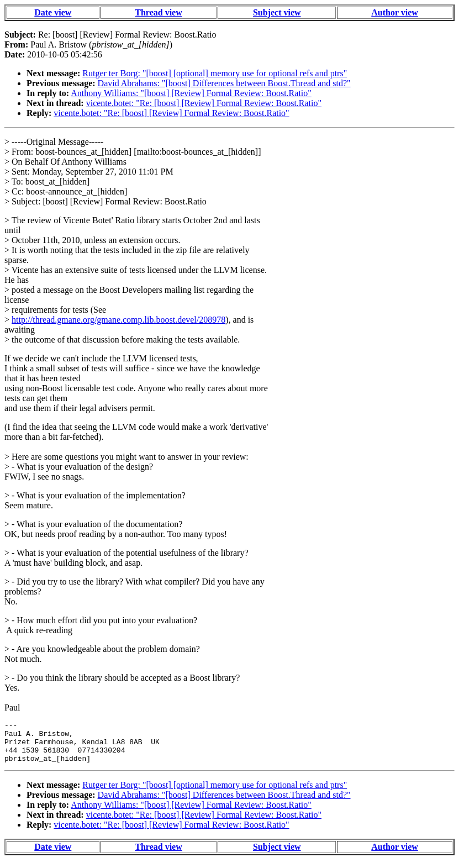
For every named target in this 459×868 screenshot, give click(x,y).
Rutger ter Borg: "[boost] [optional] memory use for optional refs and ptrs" (215, 73)
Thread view (158, 12)
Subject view (277, 12)
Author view (395, 12)
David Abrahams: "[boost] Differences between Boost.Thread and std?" (224, 83)
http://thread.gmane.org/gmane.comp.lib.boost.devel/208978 (118, 320)
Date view (53, 12)
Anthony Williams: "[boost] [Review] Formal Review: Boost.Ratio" (191, 93)
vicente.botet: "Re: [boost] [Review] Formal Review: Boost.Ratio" (204, 103)
